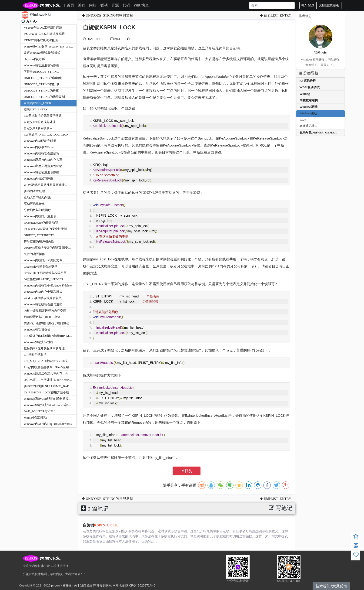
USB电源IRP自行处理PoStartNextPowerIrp (51, 380)
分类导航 (308, 73)
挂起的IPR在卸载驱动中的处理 (44, 348)
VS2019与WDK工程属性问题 (43, 28)
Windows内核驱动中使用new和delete (48, 285)
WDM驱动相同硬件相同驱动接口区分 (49, 185)
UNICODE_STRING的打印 (41, 84)
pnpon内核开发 (61, 585)
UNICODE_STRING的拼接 (41, 90)
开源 (115, 5)
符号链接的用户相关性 (39, 241)
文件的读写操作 (34, 254)
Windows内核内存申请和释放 (43, 292)
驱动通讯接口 (309, 126)
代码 (126, 5)
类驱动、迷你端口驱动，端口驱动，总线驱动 (54, 323)
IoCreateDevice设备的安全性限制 (45, 229)
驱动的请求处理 (34, 191)
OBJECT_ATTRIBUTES (39, 235)
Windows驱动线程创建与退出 (43, 304)
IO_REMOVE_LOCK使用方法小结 (46, 392)
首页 (70, 5)
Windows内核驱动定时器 (40, 141)
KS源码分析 (308, 81)
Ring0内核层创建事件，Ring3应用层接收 (51, 367)
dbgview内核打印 (35, 59)
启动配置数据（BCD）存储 (42, 317)
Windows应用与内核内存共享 (43, 160)
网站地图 (119, 585)
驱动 (104, 5)
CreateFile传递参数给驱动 (41, 267)
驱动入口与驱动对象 (37, 197)
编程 (82, 5)
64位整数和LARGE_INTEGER (43, 279)
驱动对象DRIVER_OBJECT (318, 132)
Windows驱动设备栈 (37, 329)
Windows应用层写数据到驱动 (43, 166)
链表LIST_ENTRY (36, 109)
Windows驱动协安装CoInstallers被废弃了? (51, 405)
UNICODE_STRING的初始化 (43, 78)
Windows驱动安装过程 (38, 342)
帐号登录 (308, 5)
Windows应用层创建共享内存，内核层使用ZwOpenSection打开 (65, 373)
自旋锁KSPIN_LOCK (37, 103)
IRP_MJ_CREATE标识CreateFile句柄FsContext (54, 361)
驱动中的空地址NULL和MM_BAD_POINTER (54, 386)
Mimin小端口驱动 (35, 418)
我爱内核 (321, 53)
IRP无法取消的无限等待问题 (43, 116)
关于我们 (80, 585)
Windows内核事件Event (39, 147)
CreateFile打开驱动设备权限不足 (45, 273)
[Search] (272, 5)
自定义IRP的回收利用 (38, 128)
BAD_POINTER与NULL (40, 411)
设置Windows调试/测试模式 (42, 53)
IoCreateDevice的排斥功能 (41, 223)
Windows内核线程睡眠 (38, 179)
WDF (303, 120)
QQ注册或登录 (329, 5)
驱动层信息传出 (34, 204)
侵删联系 (106, 585)
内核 (93, 5)
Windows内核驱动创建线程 (42, 153)
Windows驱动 (309, 107)
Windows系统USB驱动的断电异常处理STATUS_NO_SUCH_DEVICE (68, 399)
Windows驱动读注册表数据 (42, 172)
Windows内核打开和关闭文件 (43, 260)
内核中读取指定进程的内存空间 (45, 311)
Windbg (305, 94)
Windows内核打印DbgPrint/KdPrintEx (48, 424)
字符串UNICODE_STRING (41, 72)
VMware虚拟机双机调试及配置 (44, 34)
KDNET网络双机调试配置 (41, 40)
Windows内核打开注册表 (40, 216)
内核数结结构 (309, 100)
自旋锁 (100, 525)
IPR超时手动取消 (35, 355)
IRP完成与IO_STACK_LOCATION (46, 135)
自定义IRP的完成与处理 (40, 122)
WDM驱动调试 (310, 87)
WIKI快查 (141, 5)
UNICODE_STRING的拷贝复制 (44, 97)
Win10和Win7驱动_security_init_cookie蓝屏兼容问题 (58, 46)
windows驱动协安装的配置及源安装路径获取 (53, 248)
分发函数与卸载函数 (37, 210)
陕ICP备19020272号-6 (140, 585)
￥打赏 (187, 471)
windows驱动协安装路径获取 (43, 298)
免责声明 (93, 585)
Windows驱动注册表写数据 (42, 65)
